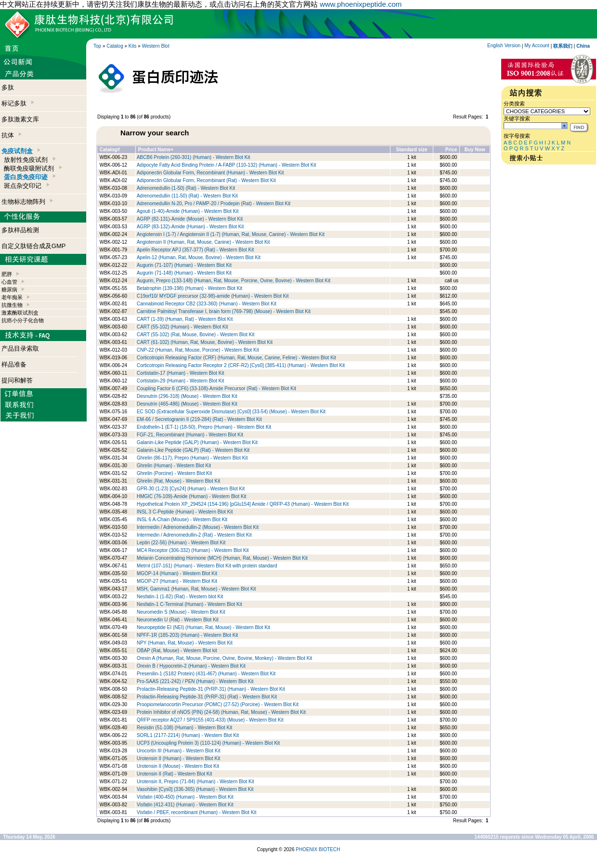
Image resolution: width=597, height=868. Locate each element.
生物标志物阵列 (27, 202)
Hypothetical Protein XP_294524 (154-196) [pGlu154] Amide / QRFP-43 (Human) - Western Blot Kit (243, 504)
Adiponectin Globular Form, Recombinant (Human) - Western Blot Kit (210, 173)
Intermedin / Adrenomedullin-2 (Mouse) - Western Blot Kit (198, 527)
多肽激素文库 (20, 119)
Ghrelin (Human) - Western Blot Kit (174, 466)
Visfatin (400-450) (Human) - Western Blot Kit (185, 797)
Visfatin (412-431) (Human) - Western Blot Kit (185, 805)
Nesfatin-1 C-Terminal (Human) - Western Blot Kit (189, 604)
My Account (537, 46)
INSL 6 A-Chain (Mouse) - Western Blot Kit (182, 519)
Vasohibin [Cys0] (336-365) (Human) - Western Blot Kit (195, 789)
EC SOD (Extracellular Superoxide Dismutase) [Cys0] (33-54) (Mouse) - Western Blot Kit (231, 412)
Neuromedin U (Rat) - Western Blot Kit (178, 620)
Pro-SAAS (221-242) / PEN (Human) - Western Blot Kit (195, 681)
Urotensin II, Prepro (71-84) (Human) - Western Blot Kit (195, 782)
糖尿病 (9, 289)
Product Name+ (156, 150)
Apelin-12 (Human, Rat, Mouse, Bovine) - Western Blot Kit (199, 257)
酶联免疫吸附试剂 (33, 168)
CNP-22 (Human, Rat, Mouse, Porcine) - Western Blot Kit (198, 350)
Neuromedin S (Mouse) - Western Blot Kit (181, 612)
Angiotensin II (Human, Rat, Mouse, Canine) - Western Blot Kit (203, 242)
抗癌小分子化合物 (23, 320)
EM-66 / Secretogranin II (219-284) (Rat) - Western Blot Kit (199, 419)
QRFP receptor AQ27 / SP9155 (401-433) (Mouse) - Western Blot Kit (210, 720)
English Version (504, 46)
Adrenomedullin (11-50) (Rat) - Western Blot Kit (187, 196)
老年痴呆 (12, 297)
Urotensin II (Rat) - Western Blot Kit (175, 774)
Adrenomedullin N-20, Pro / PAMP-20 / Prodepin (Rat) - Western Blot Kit (214, 204)
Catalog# (110, 150)
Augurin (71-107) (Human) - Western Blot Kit (184, 265)
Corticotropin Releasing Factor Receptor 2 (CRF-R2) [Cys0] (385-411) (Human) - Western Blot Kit (241, 365)
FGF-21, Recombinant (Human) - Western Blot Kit (190, 435)
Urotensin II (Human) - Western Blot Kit (178, 758)
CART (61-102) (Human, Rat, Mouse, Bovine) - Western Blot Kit (205, 342)
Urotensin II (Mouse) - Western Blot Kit (178, 766)
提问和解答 (17, 380)
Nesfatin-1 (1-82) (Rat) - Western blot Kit (180, 597)
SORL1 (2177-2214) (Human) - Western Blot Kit (188, 735)
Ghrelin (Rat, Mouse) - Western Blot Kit (178, 481)
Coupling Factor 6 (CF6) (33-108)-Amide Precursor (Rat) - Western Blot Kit (216, 388)
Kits (133, 46)
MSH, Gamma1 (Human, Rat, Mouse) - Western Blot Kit (196, 589)
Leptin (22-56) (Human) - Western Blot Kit (181, 543)
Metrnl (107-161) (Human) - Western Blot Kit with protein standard (207, 566)
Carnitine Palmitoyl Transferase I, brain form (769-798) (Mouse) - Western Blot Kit (224, 311)
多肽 (8, 87)
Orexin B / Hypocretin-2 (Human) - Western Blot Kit (191, 666)
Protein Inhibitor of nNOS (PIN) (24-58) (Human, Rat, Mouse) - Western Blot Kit (221, 712)
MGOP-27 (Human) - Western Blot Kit (177, 581)
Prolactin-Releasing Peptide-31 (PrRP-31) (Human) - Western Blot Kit (211, 689)
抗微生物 (12, 305)
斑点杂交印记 (26, 186)
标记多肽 (18, 103)
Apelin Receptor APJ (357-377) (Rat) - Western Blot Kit (195, 250)
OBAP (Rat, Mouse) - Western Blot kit (177, 651)
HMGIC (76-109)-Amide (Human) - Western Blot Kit (192, 496)
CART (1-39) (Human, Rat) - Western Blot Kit (185, 319)
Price (451, 150)
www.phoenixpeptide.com (361, 4)
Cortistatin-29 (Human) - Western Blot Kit (181, 381)
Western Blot (156, 46)
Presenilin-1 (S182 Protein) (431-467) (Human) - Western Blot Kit (206, 674)
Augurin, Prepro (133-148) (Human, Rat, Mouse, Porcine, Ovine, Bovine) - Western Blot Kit (234, 281)
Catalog (115, 46)
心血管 (9, 282)
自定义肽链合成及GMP (34, 246)
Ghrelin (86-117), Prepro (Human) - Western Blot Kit (192, 458)
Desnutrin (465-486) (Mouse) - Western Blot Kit (187, 404)
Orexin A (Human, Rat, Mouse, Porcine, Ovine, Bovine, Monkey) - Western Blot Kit (224, 658)
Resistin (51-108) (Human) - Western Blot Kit (184, 728)
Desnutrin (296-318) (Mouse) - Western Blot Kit (187, 396)
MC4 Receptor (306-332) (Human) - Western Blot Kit (193, 550)
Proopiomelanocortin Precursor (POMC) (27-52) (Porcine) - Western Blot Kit (218, 704)
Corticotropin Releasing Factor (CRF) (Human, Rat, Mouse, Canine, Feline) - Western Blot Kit (236, 358)
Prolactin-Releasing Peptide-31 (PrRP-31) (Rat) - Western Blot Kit (207, 697)
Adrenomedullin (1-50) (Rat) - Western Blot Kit (186, 188)
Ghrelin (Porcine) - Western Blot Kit (174, 473)
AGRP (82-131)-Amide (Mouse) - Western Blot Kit (190, 219)
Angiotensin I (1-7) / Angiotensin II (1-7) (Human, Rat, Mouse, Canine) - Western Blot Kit (231, 234)
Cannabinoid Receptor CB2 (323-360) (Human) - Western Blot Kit (207, 304)
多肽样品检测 (20, 230)
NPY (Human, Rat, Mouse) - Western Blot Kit (185, 643)
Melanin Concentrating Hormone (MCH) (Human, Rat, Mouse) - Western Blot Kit (222, 558)
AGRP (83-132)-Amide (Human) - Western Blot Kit (190, 227)
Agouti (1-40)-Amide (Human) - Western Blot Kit (188, 211)
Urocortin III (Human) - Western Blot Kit (179, 751)
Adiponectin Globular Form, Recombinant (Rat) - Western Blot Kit (206, 180)
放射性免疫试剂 (30, 160)
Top (97, 46)
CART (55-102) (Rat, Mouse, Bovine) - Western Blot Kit (196, 335)
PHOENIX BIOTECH (318, 849)
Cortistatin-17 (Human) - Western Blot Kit (181, 373)
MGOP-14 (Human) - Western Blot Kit (177, 573)
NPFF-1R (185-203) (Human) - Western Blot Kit (187, 635)
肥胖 (7, 274)
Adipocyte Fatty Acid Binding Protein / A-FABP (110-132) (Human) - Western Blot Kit (227, 165)
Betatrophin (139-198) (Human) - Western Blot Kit (189, 288)
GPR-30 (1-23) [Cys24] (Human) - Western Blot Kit (191, 489)
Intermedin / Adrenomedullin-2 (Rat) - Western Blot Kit (194, 535)
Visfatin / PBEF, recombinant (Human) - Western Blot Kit (197, 812)
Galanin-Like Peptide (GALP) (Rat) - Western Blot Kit (193, 450)
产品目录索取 (20, 349)
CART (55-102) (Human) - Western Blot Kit (182, 327)
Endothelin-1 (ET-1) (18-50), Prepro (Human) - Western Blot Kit (204, 427)
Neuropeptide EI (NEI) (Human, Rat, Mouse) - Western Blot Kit (203, 627)
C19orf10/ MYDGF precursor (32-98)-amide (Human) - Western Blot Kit (213, 296)
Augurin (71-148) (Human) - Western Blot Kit (184, 273)
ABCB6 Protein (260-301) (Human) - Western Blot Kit (193, 157)
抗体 (12, 135)
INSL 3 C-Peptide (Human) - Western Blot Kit (185, 512)
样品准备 (14, 364)
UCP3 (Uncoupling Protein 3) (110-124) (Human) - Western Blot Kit (208, 743)
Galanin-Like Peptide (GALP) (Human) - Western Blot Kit (197, 442)
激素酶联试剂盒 (20, 313)
